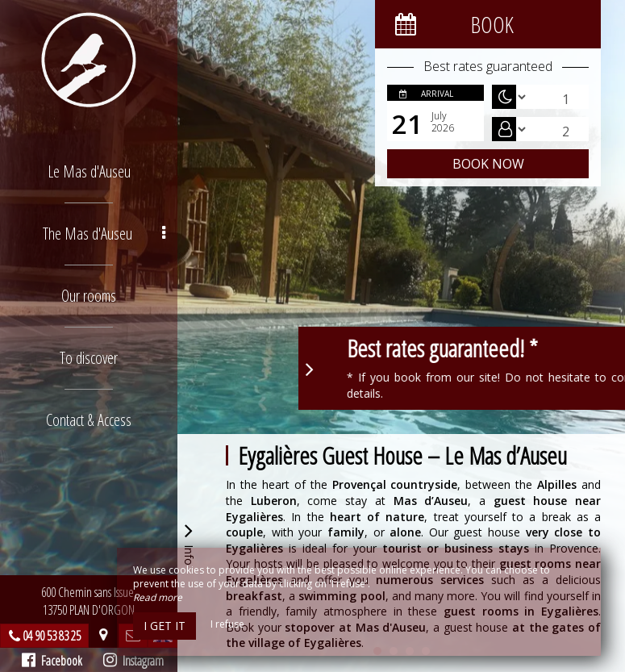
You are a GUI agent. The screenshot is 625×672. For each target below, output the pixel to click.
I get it (165, 626)
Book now (488, 164)
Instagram (133, 661)
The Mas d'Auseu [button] (104, 234)
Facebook (52, 661)
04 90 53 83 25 (52, 636)
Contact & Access (89, 420)
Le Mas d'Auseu (89, 171)
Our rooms (89, 296)
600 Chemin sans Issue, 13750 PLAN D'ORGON (89, 601)
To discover (89, 358)
